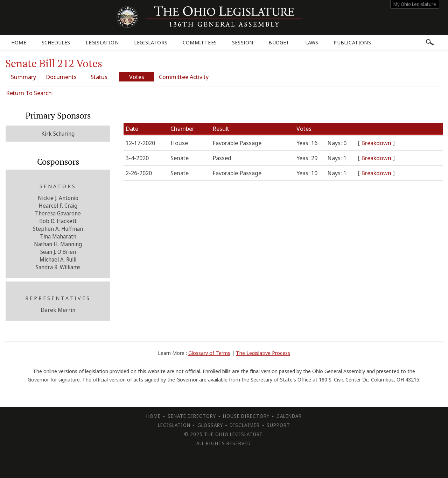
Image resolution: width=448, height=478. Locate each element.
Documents (61, 77)
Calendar (289, 416)
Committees (200, 42)
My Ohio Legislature (415, 4)
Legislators (151, 42)
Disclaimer (245, 425)
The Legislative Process (263, 353)
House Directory (246, 416)
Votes (137, 77)
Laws (312, 42)
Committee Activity (184, 77)
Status (99, 77)
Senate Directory (192, 416)
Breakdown (377, 143)
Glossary (210, 425)
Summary (23, 77)
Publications (352, 42)
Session (243, 42)
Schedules (56, 42)
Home (19, 42)
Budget (279, 42)
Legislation (102, 42)
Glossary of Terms (209, 353)
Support (278, 425)
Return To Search (29, 93)
